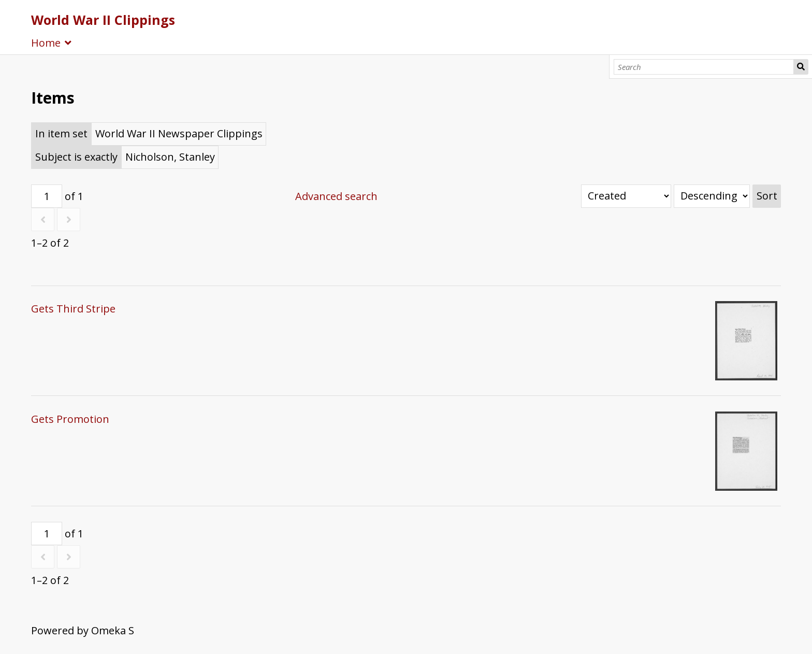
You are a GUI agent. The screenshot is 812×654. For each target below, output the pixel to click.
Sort (767, 196)
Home (46, 43)
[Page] (47, 196)
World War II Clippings (103, 20)
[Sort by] (626, 196)
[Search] (704, 67)
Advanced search (336, 196)
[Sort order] (712, 196)
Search (801, 67)
